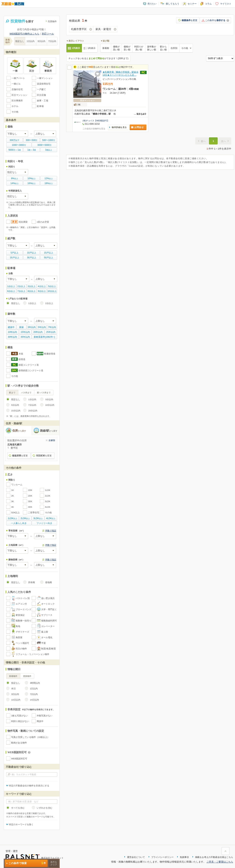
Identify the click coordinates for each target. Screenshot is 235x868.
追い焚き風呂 (48, 598)
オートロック (48, 604)
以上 (14, 178)
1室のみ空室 (43, 222)
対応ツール (48, 34)
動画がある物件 (19, 743)
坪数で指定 (51, 531)
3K (12, 501)
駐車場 (40, 106)
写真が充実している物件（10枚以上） (30, 737)
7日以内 (52, 41)
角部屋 (19, 637)
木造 (21, 354)
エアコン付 (21, 604)
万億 (14, 150)
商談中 (40, 721)
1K (12, 490)
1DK (30, 490)
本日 (13, 689)
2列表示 (76, 48)
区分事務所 (17, 101)
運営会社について (136, 857)
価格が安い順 (127, 48)
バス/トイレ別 (23, 598)
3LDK (48, 501)
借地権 (48, 582)
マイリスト (226, 4)
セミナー (192, 4)
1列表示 (92, 48)
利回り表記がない (20, 721)
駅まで (12, 393)
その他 (15, 112)
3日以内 (41, 41)
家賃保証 (20, 615)
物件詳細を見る (119, 127)
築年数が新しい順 (152, 48)
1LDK (48, 490)
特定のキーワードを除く (21, 825)
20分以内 (33, 411)
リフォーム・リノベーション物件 (32, 654)
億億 (32, 150)
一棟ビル (16, 84)
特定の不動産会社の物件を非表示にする (29, 786)
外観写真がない (45, 716)
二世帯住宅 (34, 513)
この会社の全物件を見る (94, 129)
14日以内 (34, 700)
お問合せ (139, 127)
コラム (208, 4)
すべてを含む (18, 808)
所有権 (32, 582)
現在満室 (23, 222)
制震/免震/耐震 (48, 649)
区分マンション (19, 95)
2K (12, 496)
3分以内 (49, 399)
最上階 (45, 632)
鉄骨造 (22, 359)
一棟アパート (18, 78)
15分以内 (16, 411)
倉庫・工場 (43, 101)
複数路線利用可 (49, 621)
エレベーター (48, 626)
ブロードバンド (23, 609)
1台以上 (32, 303)
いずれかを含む (45, 808)
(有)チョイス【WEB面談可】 (96, 121)
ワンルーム (17, 485)
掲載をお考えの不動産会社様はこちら (214, 857)
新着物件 (13, 676)
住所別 (174, 48)
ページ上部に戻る (225, 851)
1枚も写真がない (20, 716)
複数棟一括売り (23, 621)
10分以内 (50, 405)
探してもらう (173, 4)
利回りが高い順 (139, 48)
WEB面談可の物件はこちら (24, 34)
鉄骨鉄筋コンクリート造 (31, 371)
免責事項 (184, 857)
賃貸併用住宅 (44, 84)
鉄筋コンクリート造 (29, 365)
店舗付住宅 (17, 89)
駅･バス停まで (44, 393)
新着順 (106, 48)
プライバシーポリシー (162, 857)
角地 (18, 626)
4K (12, 507)
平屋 (43, 643)
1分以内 (32, 399)
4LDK (48, 507)
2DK (30, 496)
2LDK (48, 496)
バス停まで (26, 393)
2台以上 (49, 303)
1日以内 (31, 41)
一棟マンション (45, 78)
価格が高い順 (116, 48)
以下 (15, 140)
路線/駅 (49, 431)
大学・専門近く (49, 609)
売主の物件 (21, 649)
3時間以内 (35, 683)
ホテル (15, 106)
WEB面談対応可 (19, 759)
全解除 (52, 440)
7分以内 (32, 405)
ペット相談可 (22, 643)
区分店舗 (41, 95)
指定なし (20, 41)
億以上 (49, 150)
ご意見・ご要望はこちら (220, 862)
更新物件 (27, 676)
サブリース (47, 615)
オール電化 (47, 637)
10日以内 (16, 700)
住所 (19, 431)
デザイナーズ (22, 632)
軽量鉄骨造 (50, 354)
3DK (30, 501)
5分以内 (15, 405)
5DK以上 (15, 513)
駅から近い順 (163, 48)
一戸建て (41, 89)
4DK (30, 507)
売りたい (152, 4)
